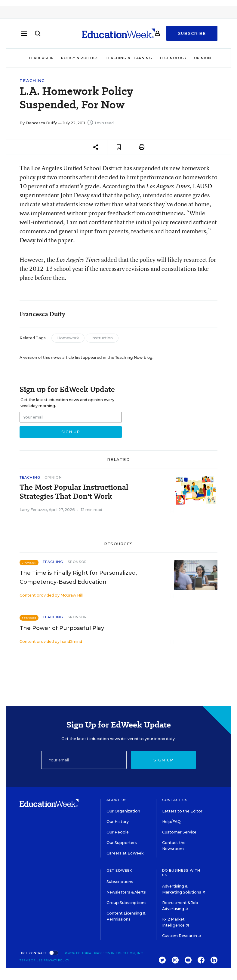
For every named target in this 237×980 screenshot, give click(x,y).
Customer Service (179, 832)
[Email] (84, 760)
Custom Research (182, 936)
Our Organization (123, 811)
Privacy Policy (57, 960)
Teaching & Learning (129, 58)
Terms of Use (31, 960)
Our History (118, 822)
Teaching (32, 81)
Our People (118, 832)
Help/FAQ (171, 822)
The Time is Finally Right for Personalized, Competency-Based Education (78, 577)
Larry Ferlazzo (33, 510)
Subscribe (192, 34)
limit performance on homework (169, 177)
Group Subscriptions (126, 903)
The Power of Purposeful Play (62, 628)
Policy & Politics (80, 58)
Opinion (203, 58)
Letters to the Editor (182, 811)
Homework (68, 338)
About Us (117, 800)
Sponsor (77, 562)
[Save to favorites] (119, 147)
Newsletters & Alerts (126, 892)
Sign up (163, 760)
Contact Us (175, 800)
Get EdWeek (119, 870)
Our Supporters (122, 843)
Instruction (102, 338)
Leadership (42, 58)
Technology (173, 58)
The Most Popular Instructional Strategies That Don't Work (74, 492)
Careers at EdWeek (125, 853)
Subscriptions (120, 882)
